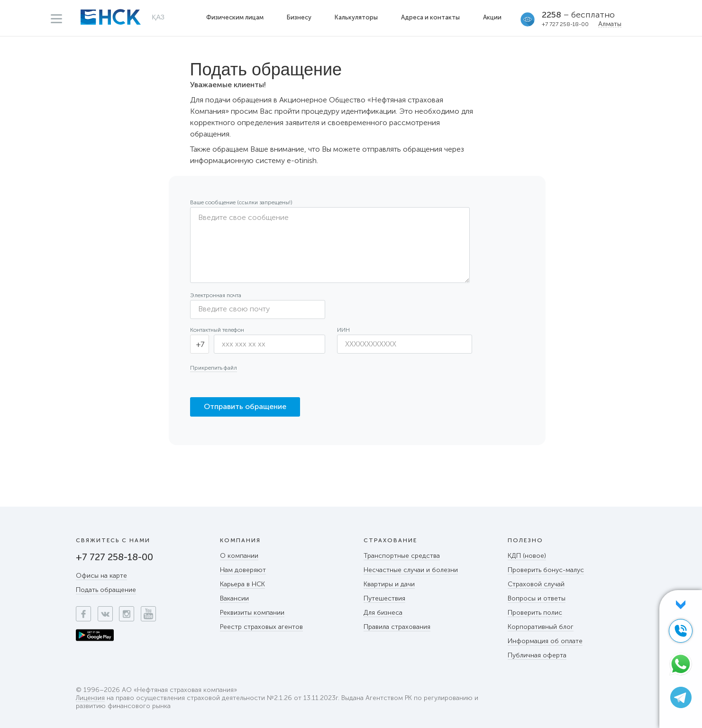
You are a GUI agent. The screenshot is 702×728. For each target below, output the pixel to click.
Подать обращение (106, 590)
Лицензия (90, 698)
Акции (492, 17)
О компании (239, 556)
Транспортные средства (402, 556)
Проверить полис (535, 613)
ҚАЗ (158, 17)
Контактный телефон (217, 330)
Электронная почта (216, 295)
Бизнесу (299, 17)
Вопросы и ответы (537, 598)
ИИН (343, 330)
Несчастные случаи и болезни (411, 570)
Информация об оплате (545, 641)
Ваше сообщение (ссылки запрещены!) (241, 202)
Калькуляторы (356, 17)
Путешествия (384, 598)
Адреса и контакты (430, 17)
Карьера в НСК (242, 584)
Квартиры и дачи (389, 584)
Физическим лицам (235, 17)
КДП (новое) (527, 556)
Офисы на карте (101, 576)
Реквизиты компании (252, 613)
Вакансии (234, 598)
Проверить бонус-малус (546, 570)
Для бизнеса (383, 613)
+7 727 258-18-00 (565, 24)
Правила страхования (397, 627)
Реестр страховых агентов (261, 627)
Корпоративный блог (541, 627)
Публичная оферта (537, 655)
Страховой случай (536, 584)
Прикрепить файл (214, 368)
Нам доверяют (243, 570)
